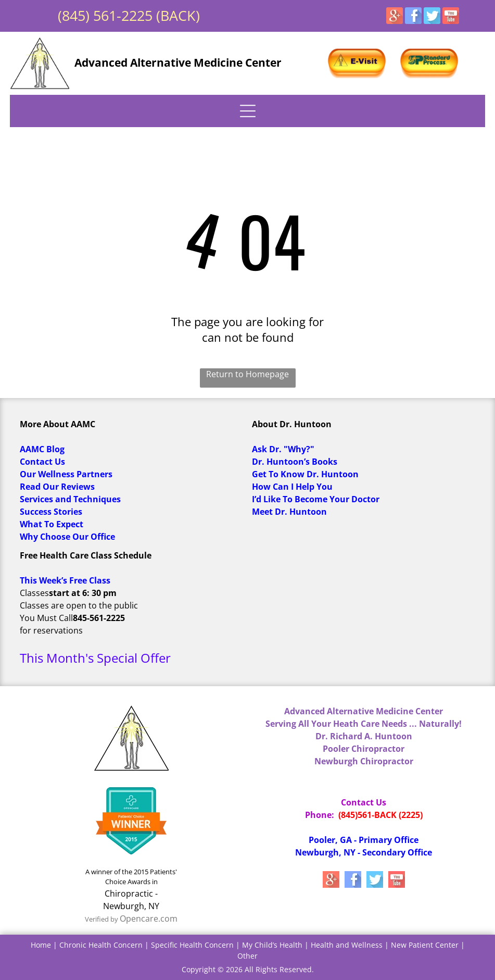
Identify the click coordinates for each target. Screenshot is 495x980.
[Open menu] (248, 111)
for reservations (51, 630)
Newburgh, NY (131, 906)
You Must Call (46, 618)
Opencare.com (149, 919)
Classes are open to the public (79, 605)
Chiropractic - (131, 894)
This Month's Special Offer (95, 658)
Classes (34, 593)
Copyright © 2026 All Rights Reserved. (248, 969)
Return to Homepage (247, 374)
